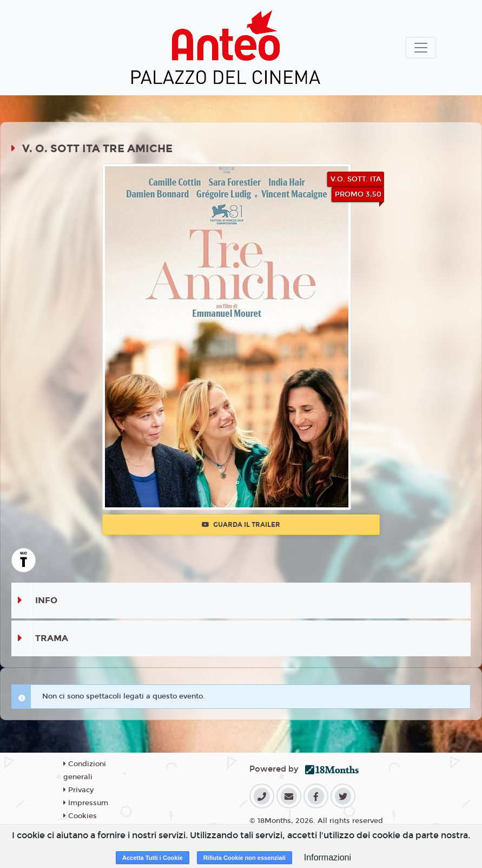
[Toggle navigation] (421, 48)
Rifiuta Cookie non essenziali (245, 858)
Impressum (86, 803)
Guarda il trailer (241, 525)
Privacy (78, 790)
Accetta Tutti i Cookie (153, 858)
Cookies (80, 816)
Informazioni (328, 857)
